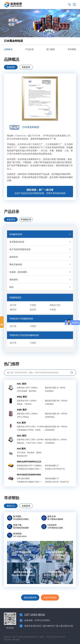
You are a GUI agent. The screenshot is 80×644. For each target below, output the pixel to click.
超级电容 (41, 257)
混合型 (33, 310)
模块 (41, 287)
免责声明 (8, 640)
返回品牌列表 (30, 598)
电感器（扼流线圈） (41, 272)
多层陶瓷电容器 (41, 242)
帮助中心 (11, 506)
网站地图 (16, 640)
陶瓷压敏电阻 (41, 264)
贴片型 (13, 305)
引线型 (33, 305)
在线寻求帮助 (50, 598)
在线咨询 (26, 506)
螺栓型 (13, 310)
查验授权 (11, 67)
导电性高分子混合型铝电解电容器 (24, 335)
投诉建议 (2, 322)
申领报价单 (26, 219)
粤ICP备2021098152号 (56, 637)
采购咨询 (26, 67)
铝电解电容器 (40, 234)
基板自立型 (55, 305)
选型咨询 (11, 219)
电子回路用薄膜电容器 (41, 249)
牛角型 (53, 310)
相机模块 (41, 280)
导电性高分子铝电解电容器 (21, 319)
